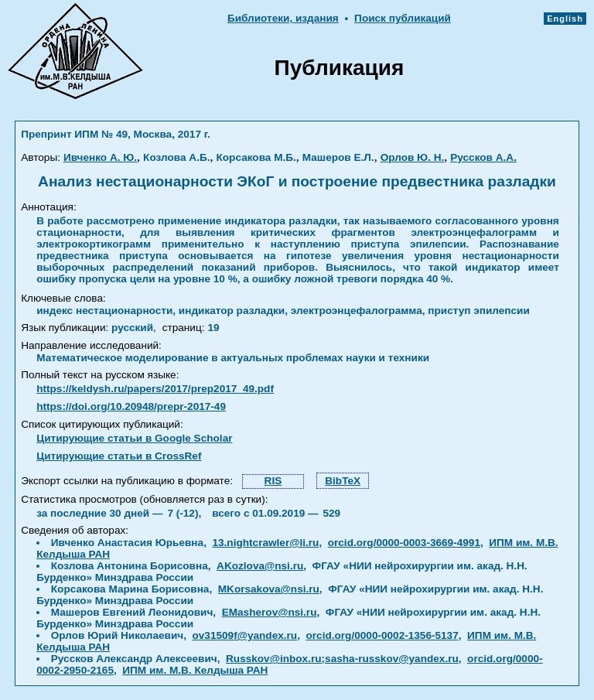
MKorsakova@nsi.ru (269, 589)
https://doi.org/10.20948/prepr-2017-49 (131, 406)
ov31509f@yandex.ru (245, 635)
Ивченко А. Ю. (100, 157)
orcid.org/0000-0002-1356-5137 (382, 635)
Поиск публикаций (403, 18)
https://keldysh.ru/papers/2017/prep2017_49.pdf (155, 389)
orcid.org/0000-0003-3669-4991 (404, 543)
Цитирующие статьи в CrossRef (119, 456)
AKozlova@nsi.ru (260, 566)
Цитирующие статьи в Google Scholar (134, 438)
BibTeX (343, 481)
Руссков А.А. (483, 157)
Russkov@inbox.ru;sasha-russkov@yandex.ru (342, 659)
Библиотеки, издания (283, 18)
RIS (273, 481)
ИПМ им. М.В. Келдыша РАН (195, 670)
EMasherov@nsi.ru (270, 612)
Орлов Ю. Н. (413, 157)
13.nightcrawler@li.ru (265, 543)
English (565, 19)
